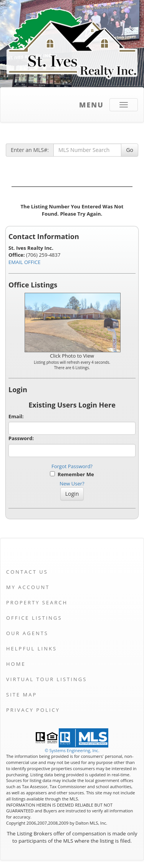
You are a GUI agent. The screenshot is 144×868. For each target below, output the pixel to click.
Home (16, 664)
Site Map (22, 695)
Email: (16, 416)
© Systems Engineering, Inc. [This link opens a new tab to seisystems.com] (72, 750)
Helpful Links (31, 649)
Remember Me (72, 474)
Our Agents (27, 633)
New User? (72, 484)
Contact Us (27, 572)
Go (130, 150)
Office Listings (34, 618)
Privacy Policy (33, 710)
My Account (28, 587)
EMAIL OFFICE (25, 262)
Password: (21, 438)
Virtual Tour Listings (46, 679)
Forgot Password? (72, 466)
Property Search (37, 602)
